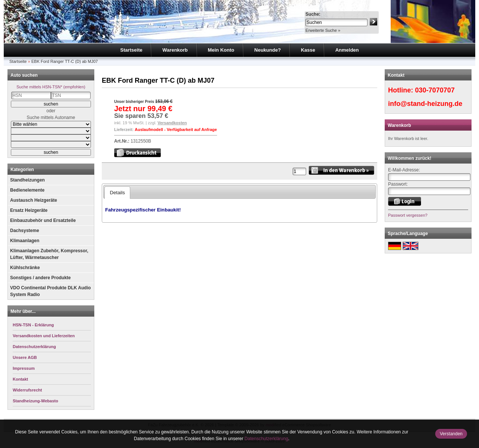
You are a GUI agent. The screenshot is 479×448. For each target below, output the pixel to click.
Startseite (131, 50)
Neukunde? (268, 50)
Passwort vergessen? (408, 215)
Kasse (308, 50)
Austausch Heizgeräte (33, 200)
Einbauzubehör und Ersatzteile (43, 220)
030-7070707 (435, 90)
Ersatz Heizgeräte (29, 210)
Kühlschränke (25, 268)
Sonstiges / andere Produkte (40, 278)
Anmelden (347, 50)
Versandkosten (172, 123)
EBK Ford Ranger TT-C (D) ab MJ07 (65, 61)
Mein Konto (221, 50)
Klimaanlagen (25, 241)
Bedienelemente (27, 190)
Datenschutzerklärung (266, 439)
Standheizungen (28, 180)
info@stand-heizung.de (425, 104)
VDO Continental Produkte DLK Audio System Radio (51, 291)
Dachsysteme (25, 231)
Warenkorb (175, 50)
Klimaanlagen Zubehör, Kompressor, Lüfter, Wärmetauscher (49, 254)
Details (117, 193)
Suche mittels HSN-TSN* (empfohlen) (51, 87)
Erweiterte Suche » (323, 30)
